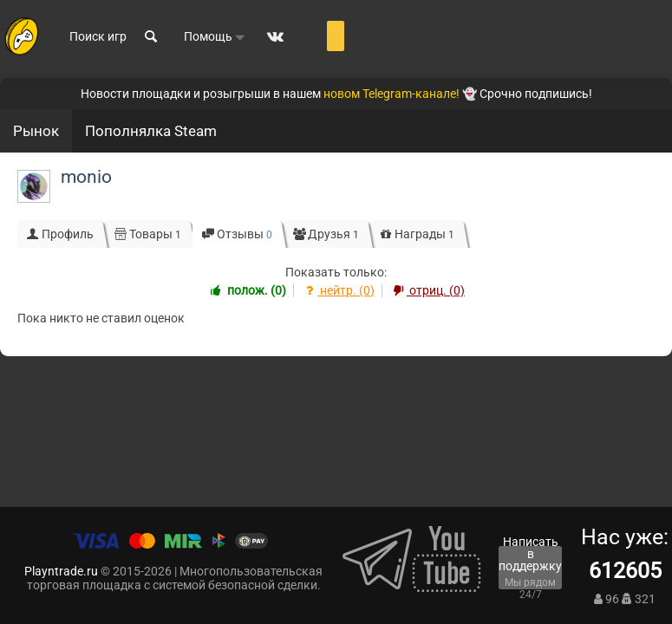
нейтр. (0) (338, 290)
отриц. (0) (427, 290)
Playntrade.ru (61, 571)
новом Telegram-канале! (391, 94)
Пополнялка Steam (151, 131)
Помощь (215, 37)
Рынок (36, 131)
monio (86, 177)
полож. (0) (247, 290)
